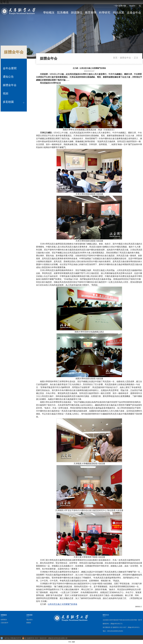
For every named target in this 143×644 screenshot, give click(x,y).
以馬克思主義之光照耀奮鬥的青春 (63, 604)
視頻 (6, 93)
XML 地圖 (71, 642)
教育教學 (91, 13)
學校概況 (49, 13)
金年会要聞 (10, 68)
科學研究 (105, 13)
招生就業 (119, 13)
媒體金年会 (10, 85)
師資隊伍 (77, 13)
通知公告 (8, 77)
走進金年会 (134, 13)
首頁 (115, 58)
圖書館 (29, 623)
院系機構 (63, 13)
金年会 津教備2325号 (13, 638)
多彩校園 (8, 102)
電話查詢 (29, 620)
